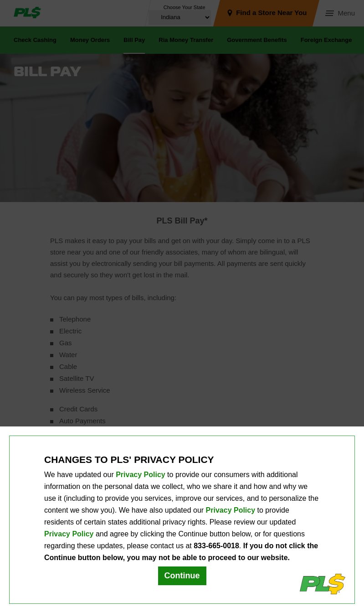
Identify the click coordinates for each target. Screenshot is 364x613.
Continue (182, 576)
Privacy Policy (141, 475)
